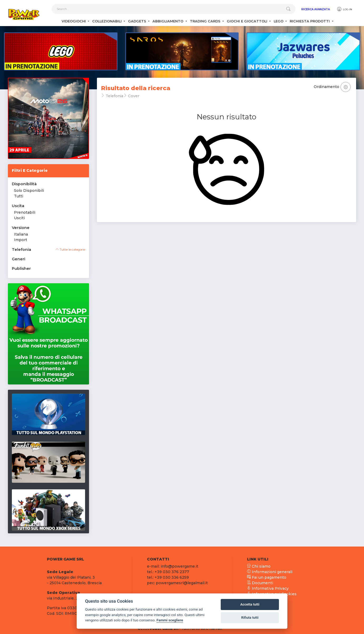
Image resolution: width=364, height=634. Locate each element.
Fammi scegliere (170, 620)
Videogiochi (74, 21)
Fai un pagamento (267, 577)
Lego (279, 21)
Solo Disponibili (29, 191)
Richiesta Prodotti (310, 21)
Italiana (21, 234)
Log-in (344, 9)
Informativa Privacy (268, 588)
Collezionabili (107, 21)
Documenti (260, 583)
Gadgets (138, 21)
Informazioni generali (270, 572)
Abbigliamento (168, 21)
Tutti (19, 196)
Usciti (19, 218)
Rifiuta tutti (250, 618)
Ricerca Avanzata (316, 9)
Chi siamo (259, 566)
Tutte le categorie (70, 250)
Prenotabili (25, 212)
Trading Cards (206, 21)
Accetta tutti (250, 604)
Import (21, 240)
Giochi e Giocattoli (248, 21)
